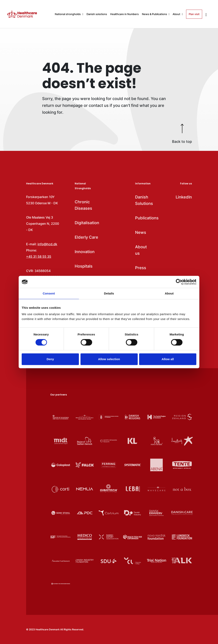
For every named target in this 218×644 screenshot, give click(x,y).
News (141, 232)
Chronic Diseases (83, 205)
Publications (143, 218)
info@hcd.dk (47, 244)
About (178, 14)
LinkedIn (184, 197)
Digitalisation (87, 223)
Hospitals (84, 266)
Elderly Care (86, 237)
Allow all (168, 359)
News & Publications (156, 14)
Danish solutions (97, 14)
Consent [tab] (49, 293)
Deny (50, 359)
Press (141, 268)
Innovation (85, 252)
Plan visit (194, 14)
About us (141, 250)
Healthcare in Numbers (124, 14)
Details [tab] (109, 293)
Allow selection (109, 359)
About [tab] (169, 293)
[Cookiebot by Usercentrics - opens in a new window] (179, 282)
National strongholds (69, 14)
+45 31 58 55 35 (39, 257)
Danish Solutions (143, 200)
